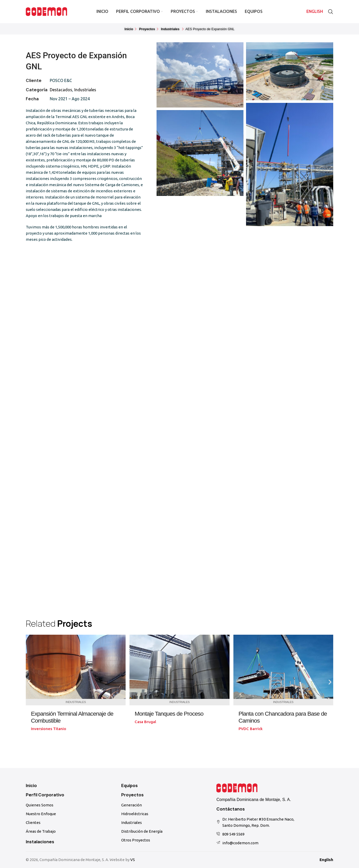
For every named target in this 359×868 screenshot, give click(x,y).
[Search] (331, 12)
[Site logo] (46, 11)
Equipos (129, 786)
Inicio (31, 786)
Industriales (85, 90)
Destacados (61, 90)
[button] (208, 29)
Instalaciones (40, 842)
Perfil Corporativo (45, 795)
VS (133, 860)
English (326, 860)
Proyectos (132, 795)
